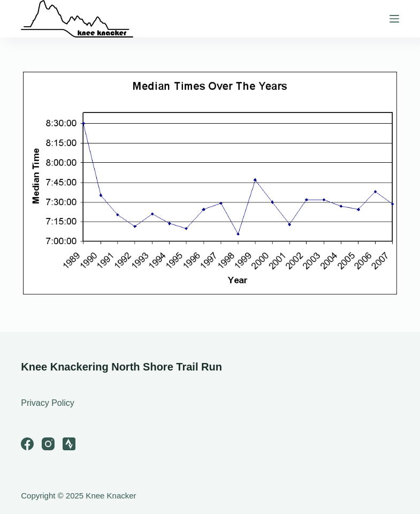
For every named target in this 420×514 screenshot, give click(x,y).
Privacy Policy (48, 403)
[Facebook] (27, 444)
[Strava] (69, 444)
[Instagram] (48, 444)
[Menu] (394, 19)
